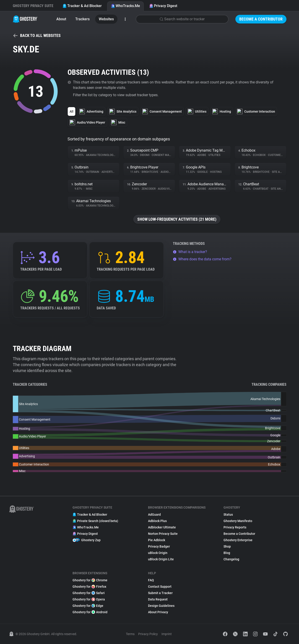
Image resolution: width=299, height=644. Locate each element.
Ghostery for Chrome (90, 580)
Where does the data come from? (202, 259)
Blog (227, 553)
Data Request (158, 599)
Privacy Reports (235, 527)
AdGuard (154, 515)
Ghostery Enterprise (238, 540)
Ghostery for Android (90, 612)
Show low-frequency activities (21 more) (177, 219)
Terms (130, 634)
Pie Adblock (157, 540)
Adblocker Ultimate (162, 527)
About (61, 19)
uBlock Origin (158, 553)
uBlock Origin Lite (161, 559)
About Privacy (158, 612)
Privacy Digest (163, 6)
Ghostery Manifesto (238, 521)
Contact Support (160, 587)
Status (228, 515)
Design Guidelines (161, 606)
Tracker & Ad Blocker (82, 6)
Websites (106, 19)
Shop (227, 546)
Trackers (82, 19)
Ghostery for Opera (89, 599)
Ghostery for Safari (89, 593)
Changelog (231, 559)
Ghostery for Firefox (89, 587)
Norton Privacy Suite (163, 534)
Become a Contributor (261, 19)
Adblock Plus (157, 521)
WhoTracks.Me (125, 6)
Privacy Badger (159, 546)
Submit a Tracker (160, 593)
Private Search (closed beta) (95, 521)
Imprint (167, 634)
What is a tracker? (190, 252)
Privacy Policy (148, 634)
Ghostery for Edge (88, 606)
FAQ (151, 580)
